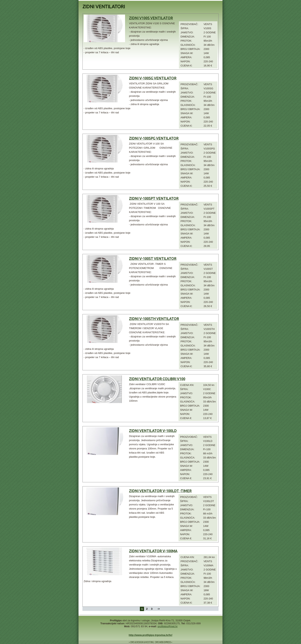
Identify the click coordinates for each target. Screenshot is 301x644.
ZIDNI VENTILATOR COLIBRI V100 (157, 379)
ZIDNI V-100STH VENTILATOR (154, 319)
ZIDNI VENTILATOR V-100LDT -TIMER (160, 491)
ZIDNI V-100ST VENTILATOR (153, 259)
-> (159, 609)
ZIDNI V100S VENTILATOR (151, 18)
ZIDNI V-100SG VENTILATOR (153, 78)
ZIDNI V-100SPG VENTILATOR (154, 138)
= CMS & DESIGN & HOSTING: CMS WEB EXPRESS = (150, 642)
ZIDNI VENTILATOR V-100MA (153, 551)
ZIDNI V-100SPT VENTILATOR (154, 198)
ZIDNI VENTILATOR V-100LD (153, 431)
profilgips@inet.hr (168, 626)
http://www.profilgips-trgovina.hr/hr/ (150, 635)
